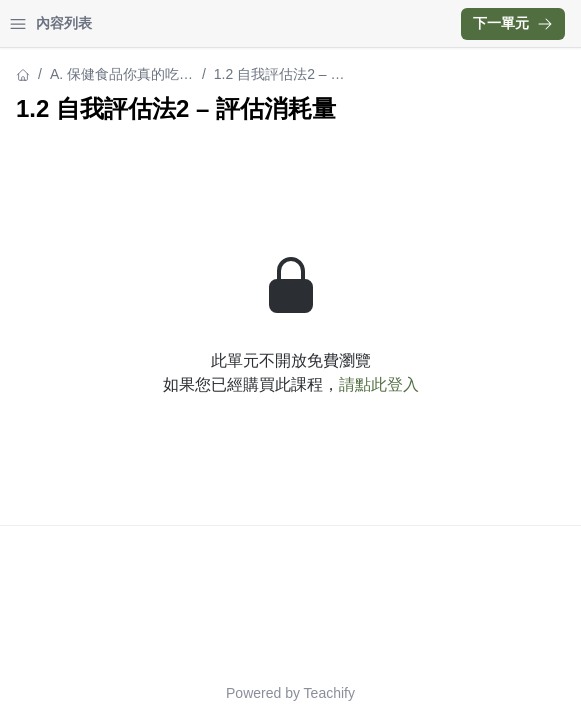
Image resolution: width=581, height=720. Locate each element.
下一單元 (513, 23)
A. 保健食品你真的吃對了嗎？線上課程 (121, 75)
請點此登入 (379, 384)
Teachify (329, 693)
